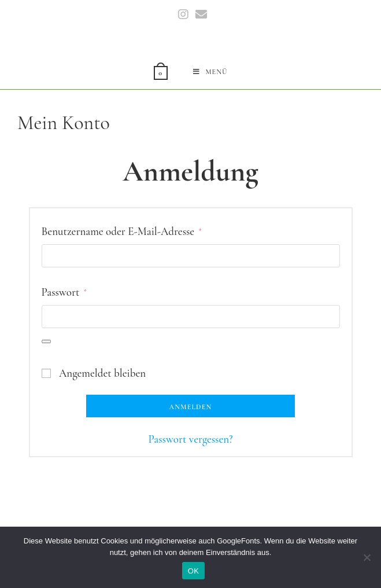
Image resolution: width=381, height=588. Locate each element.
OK (193, 571)
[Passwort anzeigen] (46, 341)
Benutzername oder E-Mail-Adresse (122, 230)
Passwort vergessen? (190, 439)
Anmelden (191, 407)
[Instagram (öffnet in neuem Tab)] (183, 14)
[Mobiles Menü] (210, 72)
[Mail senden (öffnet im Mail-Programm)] (199, 14)
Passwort (64, 291)
